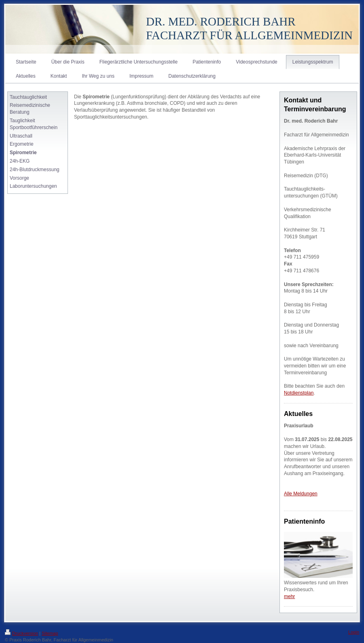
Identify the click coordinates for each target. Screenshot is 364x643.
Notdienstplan (299, 393)
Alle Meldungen (301, 494)
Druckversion (21, 633)
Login (354, 632)
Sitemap (50, 633)
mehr (289, 596)
